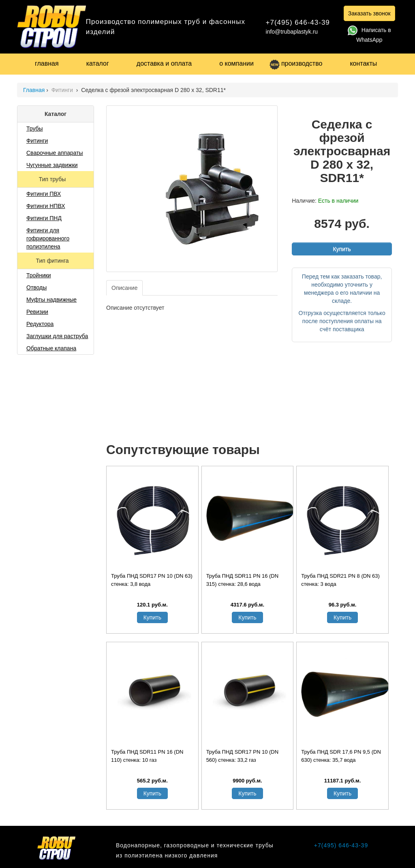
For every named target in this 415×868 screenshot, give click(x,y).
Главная (34, 90)
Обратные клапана (51, 348)
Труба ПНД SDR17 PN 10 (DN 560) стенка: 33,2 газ (242, 756)
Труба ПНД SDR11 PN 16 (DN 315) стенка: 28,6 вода (242, 580)
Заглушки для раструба (57, 336)
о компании (236, 63)
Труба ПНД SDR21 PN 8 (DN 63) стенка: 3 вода (340, 580)
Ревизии (37, 312)
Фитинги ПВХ (44, 194)
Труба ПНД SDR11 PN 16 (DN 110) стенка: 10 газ (147, 756)
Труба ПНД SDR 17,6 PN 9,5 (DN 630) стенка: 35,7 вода (341, 756)
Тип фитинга (53, 261)
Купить (342, 249)
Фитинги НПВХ (46, 206)
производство (296, 63)
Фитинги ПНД (44, 218)
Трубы (35, 129)
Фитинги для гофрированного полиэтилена (48, 238)
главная (47, 63)
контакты (363, 63)
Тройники (39, 275)
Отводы (36, 287)
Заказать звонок (369, 13)
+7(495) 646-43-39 (298, 23)
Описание (124, 288)
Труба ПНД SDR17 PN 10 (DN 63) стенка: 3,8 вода (152, 580)
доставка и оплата (164, 63)
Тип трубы (53, 179)
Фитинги (63, 90)
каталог (98, 63)
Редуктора (40, 324)
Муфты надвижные (51, 300)
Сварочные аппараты (55, 153)
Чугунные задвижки (52, 165)
